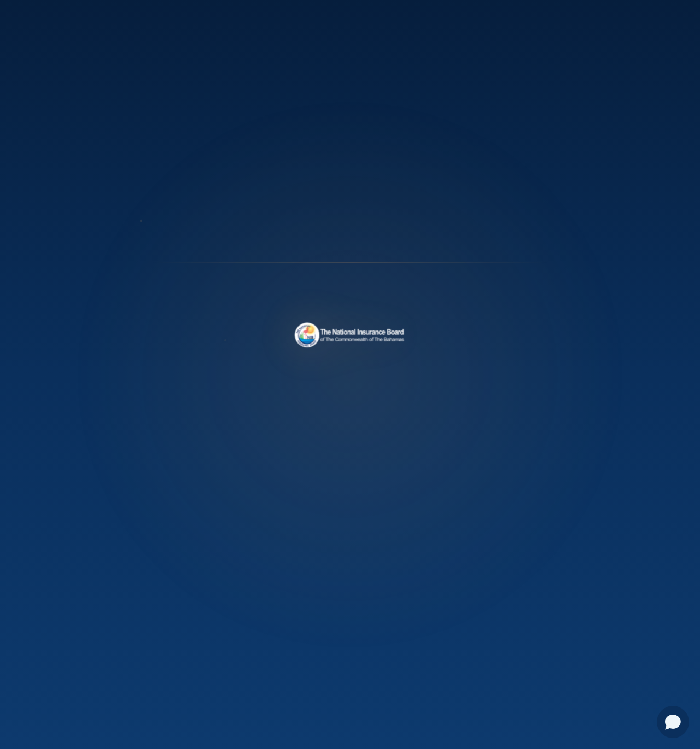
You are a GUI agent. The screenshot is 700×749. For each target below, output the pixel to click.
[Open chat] (673, 722)
